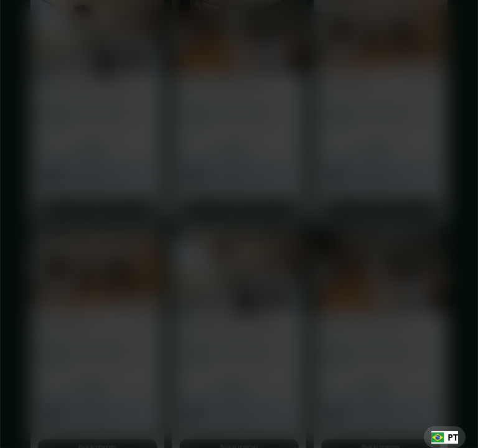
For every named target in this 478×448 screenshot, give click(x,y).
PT (445, 437)
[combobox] (445, 437)
